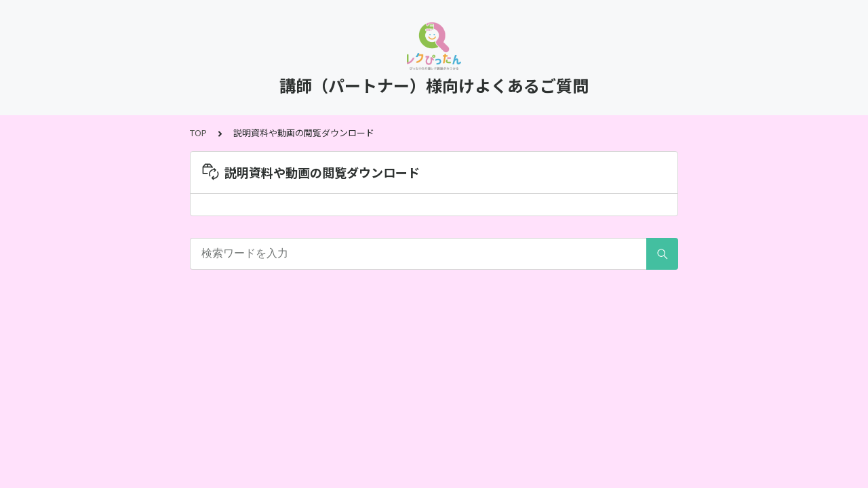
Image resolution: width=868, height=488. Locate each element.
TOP (198, 133)
